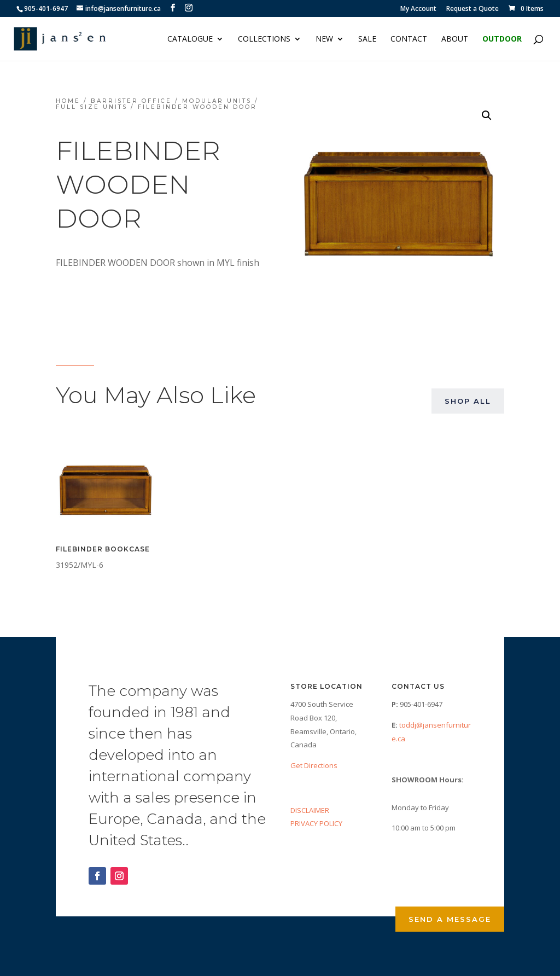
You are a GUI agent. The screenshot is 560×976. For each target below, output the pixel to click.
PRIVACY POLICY (316, 823)
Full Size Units (92, 107)
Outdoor (502, 39)
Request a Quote (472, 9)
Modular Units (217, 101)
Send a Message (450, 919)
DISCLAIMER (310, 810)
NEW (324, 39)
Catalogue (190, 39)
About (455, 39)
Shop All (468, 401)
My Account (418, 9)
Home (68, 101)
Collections (264, 39)
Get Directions (314, 765)
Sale (367, 39)
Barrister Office (131, 101)
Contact (409, 39)
